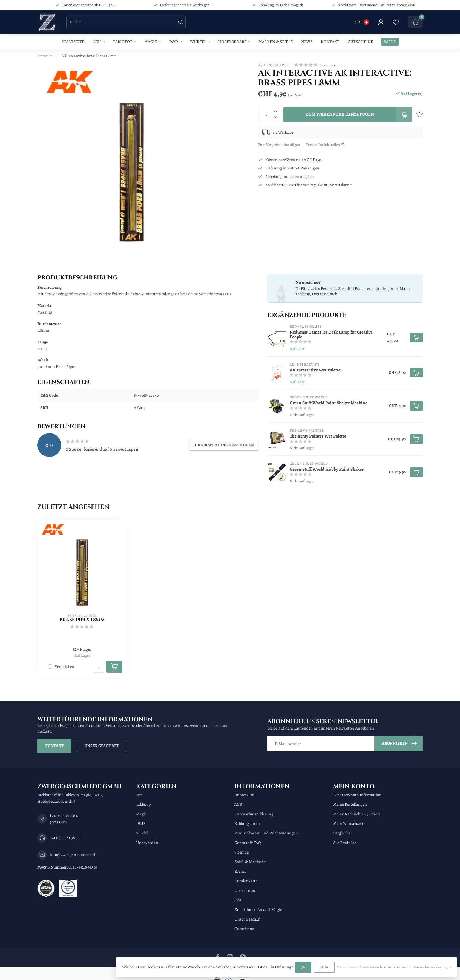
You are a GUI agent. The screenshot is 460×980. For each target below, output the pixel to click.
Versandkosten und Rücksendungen (266, 833)
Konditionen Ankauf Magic (258, 910)
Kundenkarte (246, 881)
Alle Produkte (345, 843)
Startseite (73, 42)
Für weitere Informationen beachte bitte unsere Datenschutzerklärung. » (394, 967)
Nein (324, 967)
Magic (151, 42)
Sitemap (242, 852)
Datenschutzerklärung (254, 814)
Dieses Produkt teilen (325, 145)
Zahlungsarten (247, 824)
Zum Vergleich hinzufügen (279, 145)
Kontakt (330, 42)
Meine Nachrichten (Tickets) (357, 814)
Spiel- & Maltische (250, 862)
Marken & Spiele (276, 42)
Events (240, 871)
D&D (174, 42)
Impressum (244, 795)
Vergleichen (65, 667)
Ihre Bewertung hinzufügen (224, 445)
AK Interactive (273, 65)
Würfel (198, 42)
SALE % (390, 42)
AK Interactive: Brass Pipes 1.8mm (89, 56)
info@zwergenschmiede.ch (73, 855)
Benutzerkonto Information (357, 795)
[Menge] (99, 667)
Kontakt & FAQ (248, 843)
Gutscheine (360, 42)
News (307, 42)
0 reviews (327, 65)
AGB (238, 804)
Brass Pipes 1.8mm (82, 620)
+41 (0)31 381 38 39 (65, 838)
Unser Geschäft (102, 746)
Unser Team (245, 890)
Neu (97, 42)
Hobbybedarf (232, 42)
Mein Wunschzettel (350, 824)
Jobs (238, 900)
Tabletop (123, 42)
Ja (303, 967)
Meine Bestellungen (350, 804)
